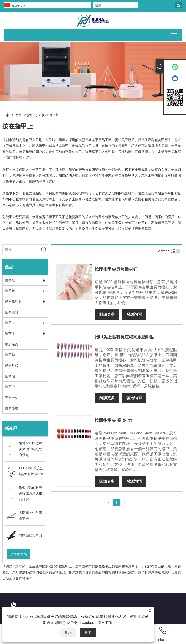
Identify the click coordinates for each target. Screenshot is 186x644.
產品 (19, 115)
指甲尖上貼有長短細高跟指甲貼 (125, 337)
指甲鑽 (10, 291)
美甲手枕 (12, 397)
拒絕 (68, 632)
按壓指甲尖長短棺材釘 (116, 269)
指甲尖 (32, 115)
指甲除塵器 (13, 301)
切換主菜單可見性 (174, 34)
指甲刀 (10, 387)
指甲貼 (10, 376)
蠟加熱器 (12, 344)
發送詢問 (134, 314)
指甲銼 (10, 355)
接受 (88, 632)
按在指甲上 (50, 115)
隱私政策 (105, 623)
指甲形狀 (12, 365)
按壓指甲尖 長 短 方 (114, 420)
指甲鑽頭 (12, 312)
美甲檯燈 (12, 408)
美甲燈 (10, 280)
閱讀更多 (107, 314)
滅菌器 (10, 333)
